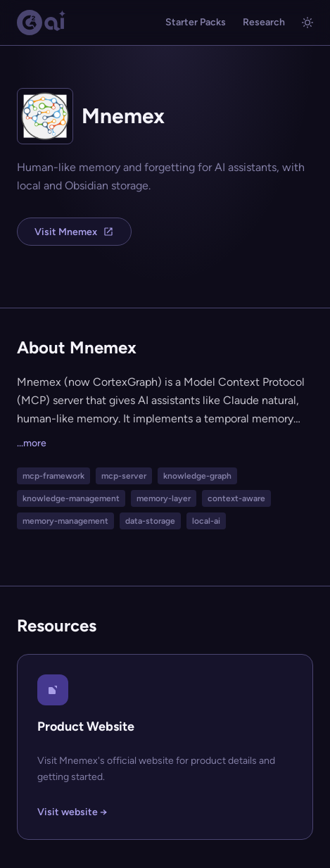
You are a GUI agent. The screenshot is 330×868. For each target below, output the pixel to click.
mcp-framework (53, 476)
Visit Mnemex (74, 232)
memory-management (65, 521)
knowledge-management (71, 498)
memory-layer (164, 498)
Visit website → (72, 812)
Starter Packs (196, 22)
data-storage (150, 521)
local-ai (206, 521)
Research (264, 22)
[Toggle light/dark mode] (307, 23)
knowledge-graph (197, 476)
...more (32, 443)
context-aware (236, 498)
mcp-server (124, 476)
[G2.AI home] (42, 23)
